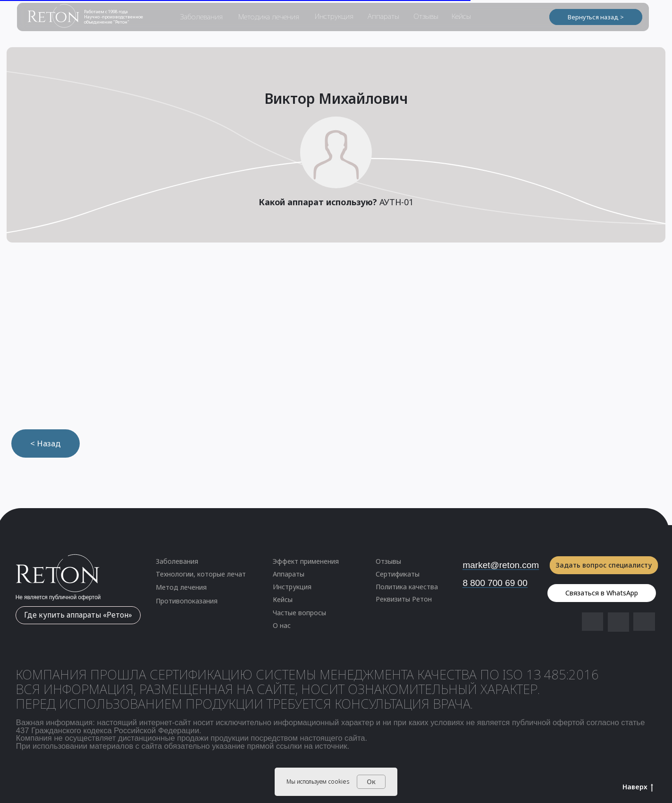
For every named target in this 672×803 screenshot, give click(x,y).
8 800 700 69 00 (495, 583)
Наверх (638, 787)
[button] (207, 601)
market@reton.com (501, 565)
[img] (618, 622)
